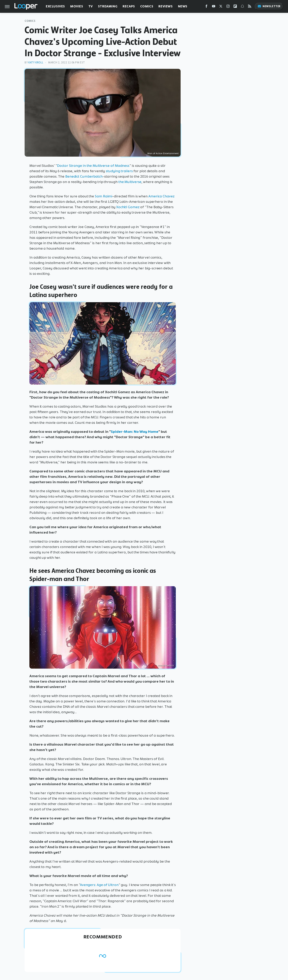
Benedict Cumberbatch (84, 176)
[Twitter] (221, 7)
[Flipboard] (235, 7)
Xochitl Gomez (128, 207)
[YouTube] (214, 7)
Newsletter (269, 6)
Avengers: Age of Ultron (99, 885)
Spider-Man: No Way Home (135, 432)
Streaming (108, 6)
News (183, 6)
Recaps (129, 6)
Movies (77, 6)
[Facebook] (206, 7)
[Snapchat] (242, 7)
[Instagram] (228, 7)
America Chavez (161, 196)
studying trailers (119, 171)
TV (91, 6)
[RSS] (250, 7)
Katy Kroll (36, 62)
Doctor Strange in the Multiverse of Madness (93, 166)
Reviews (165, 6)
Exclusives (55, 6)
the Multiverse (130, 182)
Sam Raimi (103, 196)
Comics (147, 6)
